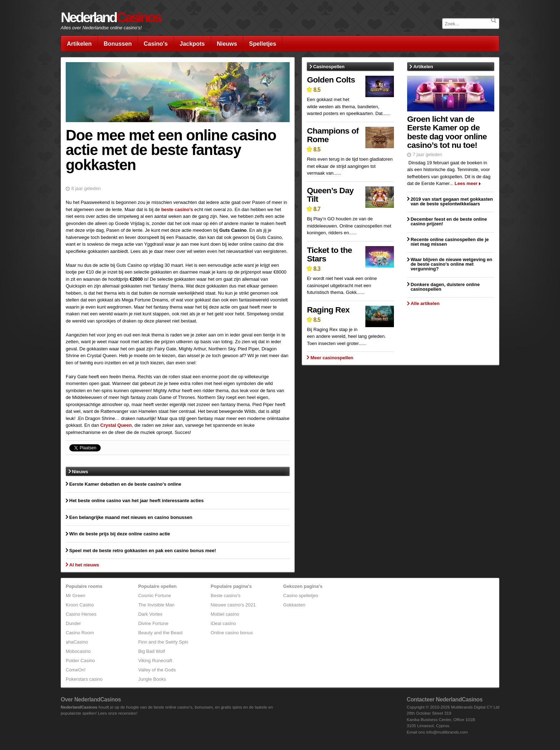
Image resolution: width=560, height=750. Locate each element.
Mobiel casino (225, 614)
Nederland (111, 17)
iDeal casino (223, 623)
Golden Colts (331, 80)
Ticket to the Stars (329, 254)
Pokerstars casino (84, 679)
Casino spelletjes (301, 596)
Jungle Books (152, 679)
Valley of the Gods (157, 670)
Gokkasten (294, 605)
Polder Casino (80, 661)
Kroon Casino (80, 605)
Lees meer (466, 183)
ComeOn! (76, 670)
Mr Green (76, 596)
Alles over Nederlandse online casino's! (101, 28)
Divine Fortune (153, 623)
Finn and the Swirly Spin (163, 642)
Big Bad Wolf (152, 651)
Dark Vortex (150, 614)
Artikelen (79, 44)
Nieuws (227, 44)
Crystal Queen (116, 425)
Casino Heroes (81, 614)
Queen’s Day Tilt (330, 195)
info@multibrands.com (447, 732)
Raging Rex (328, 310)
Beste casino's (226, 596)
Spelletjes (262, 44)
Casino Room (80, 633)
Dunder (73, 623)
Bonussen (118, 44)
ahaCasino (77, 642)
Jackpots (192, 44)
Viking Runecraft (155, 661)
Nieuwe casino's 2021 (233, 605)
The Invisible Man (156, 605)
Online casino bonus (232, 633)
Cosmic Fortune (155, 596)
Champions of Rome (333, 135)
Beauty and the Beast (160, 633)
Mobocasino (78, 651)
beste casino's (177, 209)
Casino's (156, 44)
